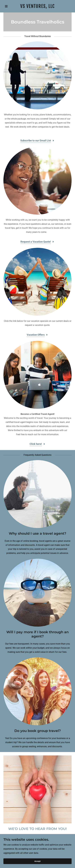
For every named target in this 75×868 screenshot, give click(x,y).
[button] (9, 6)
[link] (37, 7)
